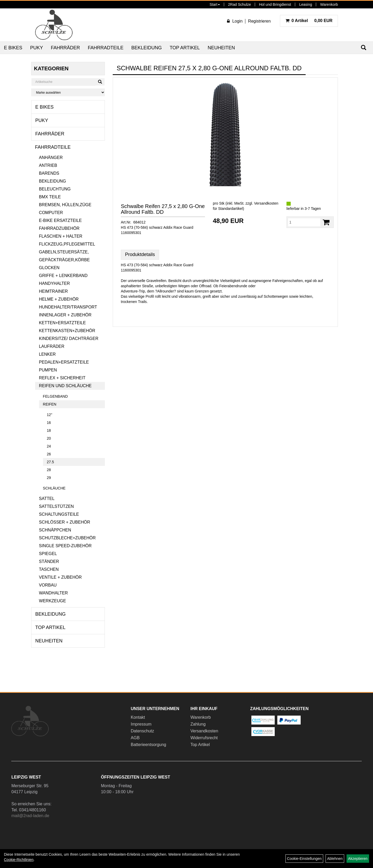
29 (49, 478)
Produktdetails (140, 254)
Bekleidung (147, 48)
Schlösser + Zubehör (65, 522)
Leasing (306, 4)
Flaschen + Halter (61, 236)
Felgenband (55, 396)
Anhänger (51, 158)
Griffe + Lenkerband (63, 276)
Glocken (49, 268)
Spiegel (48, 554)
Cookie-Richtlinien (19, 860)
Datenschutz (142, 731)
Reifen (50, 404)
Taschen (49, 569)
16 (49, 423)
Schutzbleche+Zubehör (67, 538)
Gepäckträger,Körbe (64, 260)
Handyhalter (55, 283)
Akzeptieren (358, 859)
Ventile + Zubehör (60, 577)
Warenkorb (329, 4)
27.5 (50, 462)
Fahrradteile (106, 48)
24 (49, 446)
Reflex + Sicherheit (62, 378)
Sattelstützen (56, 506)
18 (49, 430)
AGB (135, 738)
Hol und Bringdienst (275, 4)
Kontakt (138, 717)
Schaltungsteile (59, 514)
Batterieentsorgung (148, 745)
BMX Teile (50, 197)
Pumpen (48, 370)
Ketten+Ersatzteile (63, 323)
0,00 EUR (309, 21)
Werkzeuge (53, 601)
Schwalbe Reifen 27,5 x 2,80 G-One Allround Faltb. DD (163, 209)
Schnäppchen (55, 530)
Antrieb (48, 165)
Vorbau (48, 585)
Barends (49, 173)
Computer (51, 213)
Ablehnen (335, 859)
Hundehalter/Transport (68, 307)
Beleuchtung (55, 189)
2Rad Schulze (239, 4)
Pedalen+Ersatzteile (64, 362)
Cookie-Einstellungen (304, 859)
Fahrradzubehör (59, 228)
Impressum (141, 724)
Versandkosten (204, 731)
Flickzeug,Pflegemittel (67, 244)
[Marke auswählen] (68, 92)
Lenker (47, 354)
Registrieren (259, 21)
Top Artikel (185, 48)
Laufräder (52, 346)
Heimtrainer (53, 291)
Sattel (47, 499)
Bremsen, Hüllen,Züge (65, 205)
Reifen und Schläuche (65, 386)
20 (49, 438)
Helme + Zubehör (59, 299)
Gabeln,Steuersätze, (64, 252)
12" (50, 415)
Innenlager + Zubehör (65, 315)
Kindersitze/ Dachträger (69, 339)
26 (49, 454)
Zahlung (198, 724)
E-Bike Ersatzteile (60, 220)
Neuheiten (221, 48)
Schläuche (54, 488)
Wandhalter (53, 593)
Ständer (49, 561)
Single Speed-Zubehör (65, 546)
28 (49, 470)
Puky (37, 48)
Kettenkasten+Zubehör (67, 331)
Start (215, 4)
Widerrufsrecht (204, 738)
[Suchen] (100, 82)
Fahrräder (65, 48)
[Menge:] (304, 222)
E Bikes (13, 48)
